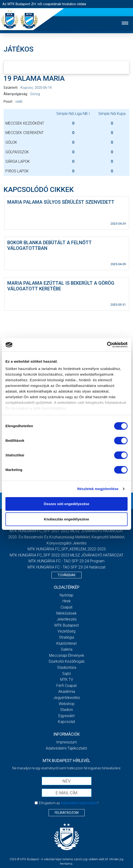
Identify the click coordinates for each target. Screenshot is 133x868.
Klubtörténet (66, 643)
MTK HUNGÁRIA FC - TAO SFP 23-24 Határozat (66, 567)
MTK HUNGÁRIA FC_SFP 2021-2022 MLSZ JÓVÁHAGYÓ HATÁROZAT (66, 531)
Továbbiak (66, 575)
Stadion (66, 710)
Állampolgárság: (16, 94)
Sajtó (67, 674)
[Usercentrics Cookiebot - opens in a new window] (107, 345)
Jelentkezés (67, 619)
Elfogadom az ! (69, 803)
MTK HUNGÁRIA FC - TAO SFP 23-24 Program (66, 561)
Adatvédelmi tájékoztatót (79, 803)
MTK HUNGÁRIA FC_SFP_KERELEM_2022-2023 (67, 549)
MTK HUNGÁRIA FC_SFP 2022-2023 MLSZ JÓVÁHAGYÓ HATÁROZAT (66, 555)
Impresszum (66, 742)
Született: (11, 88)
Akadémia (67, 692)
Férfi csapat (66, 686)
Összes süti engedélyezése (66, 504)
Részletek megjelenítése (98, 489)
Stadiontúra (67, 667)
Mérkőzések (66, 613)
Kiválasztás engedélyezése (66, 519)
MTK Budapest (67, 625)
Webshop (67, 704)
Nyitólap (66, 595)
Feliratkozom (67, 813)
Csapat (66, 607)
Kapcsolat (66, 722)
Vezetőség (66, 631)
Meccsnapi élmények (67, 655)
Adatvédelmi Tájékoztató (66, 748)
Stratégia (66, 637)
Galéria (67, 649)
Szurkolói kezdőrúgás (67, 661)
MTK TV (67, 679)
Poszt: (8, 101)
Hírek (67, 601)
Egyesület (66, 716)
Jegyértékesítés (67, 698)
